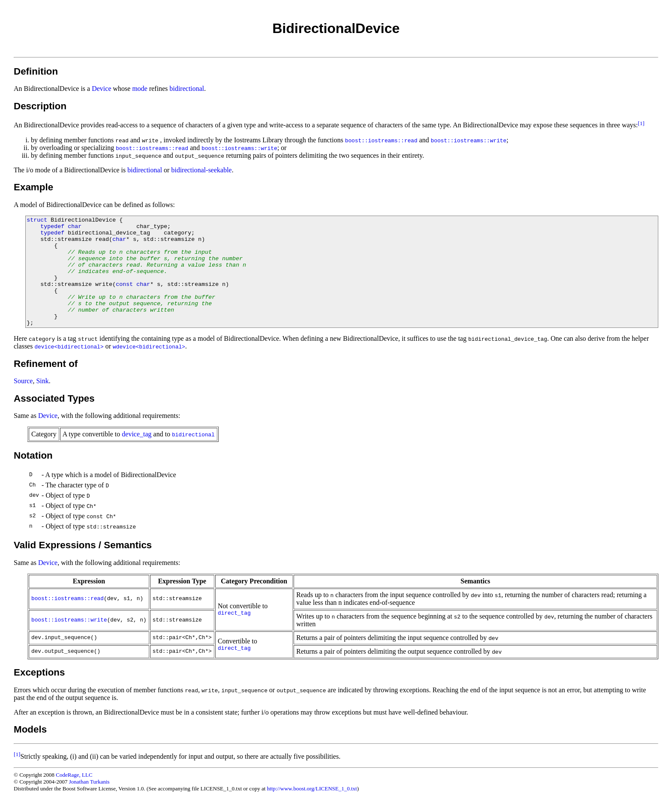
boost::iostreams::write (69, 620)
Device (101, 89)
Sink (42, 381)
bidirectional (187, 89)
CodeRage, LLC (74, 775)
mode (140, 89)
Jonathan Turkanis (89, 782)
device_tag (136, 434)
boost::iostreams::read (67, 599)
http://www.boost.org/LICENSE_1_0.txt (312, 788)
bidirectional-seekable (201, 170)
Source (23, 381)
